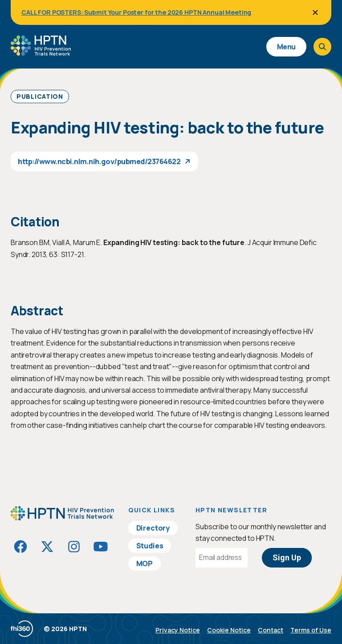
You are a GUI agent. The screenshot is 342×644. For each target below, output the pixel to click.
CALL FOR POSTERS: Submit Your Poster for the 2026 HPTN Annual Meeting (136, 12)
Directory (153, 528)
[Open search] (322, 47)
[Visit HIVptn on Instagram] (74, 547)
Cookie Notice (229, 630)
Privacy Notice (178, 630)
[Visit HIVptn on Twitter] (47, 547)
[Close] (315, 12)
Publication (40, 96)
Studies (150, 546)
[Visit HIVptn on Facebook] (20, 547)
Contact (271, 630)
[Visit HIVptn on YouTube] (101, 547)
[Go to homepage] (41, 52)
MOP (145, 563)
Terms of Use (311, 630)
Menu (286, 47)
